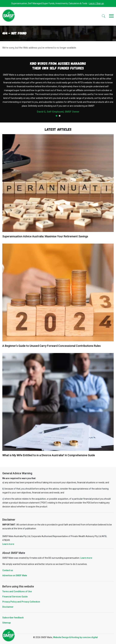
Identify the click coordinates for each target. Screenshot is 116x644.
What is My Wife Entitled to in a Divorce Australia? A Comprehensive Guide (49, 455)
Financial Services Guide (15, 597)
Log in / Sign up (96, 3)
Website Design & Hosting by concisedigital (75, 637)
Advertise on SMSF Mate (15, 575)
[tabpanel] (58, 93)
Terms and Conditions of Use (17, 591)
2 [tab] (60, 116)
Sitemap (7, 623)
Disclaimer (8, 607)
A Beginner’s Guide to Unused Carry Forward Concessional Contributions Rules (51, 346)
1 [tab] (57, 116)
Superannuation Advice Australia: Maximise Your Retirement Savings (45, 236)
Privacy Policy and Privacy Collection (21, 602)
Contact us (8, 570)
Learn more (8, 544)
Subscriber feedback (13, 618)
